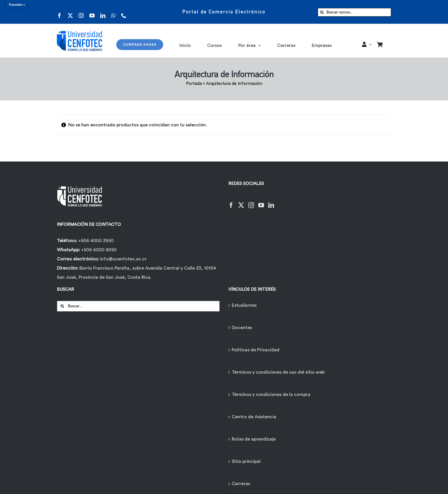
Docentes (242, 328)
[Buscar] (322, 12)
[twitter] (70, 12)
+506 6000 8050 (98, 250)
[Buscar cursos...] (354, 12)
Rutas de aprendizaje (254, 439)
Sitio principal (246, 461)
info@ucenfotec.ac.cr (123, 259)
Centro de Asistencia (254, 417)
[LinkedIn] (271, 202)
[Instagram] (251, 202)
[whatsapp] (113, 12)
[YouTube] (261, 202)
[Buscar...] (138, 306)
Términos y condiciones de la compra (271, 395)
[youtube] (92, 12)
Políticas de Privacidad (256, 350)
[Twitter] (241, 202)
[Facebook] (231, 202)
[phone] (124, 12)
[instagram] (81, 12)
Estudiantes (244, 305)
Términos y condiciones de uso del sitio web (278, 372)
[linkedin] (103, 12)
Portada (194, 84)
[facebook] (59, 12)
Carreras (241, 484)
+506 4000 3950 (96, 241)
